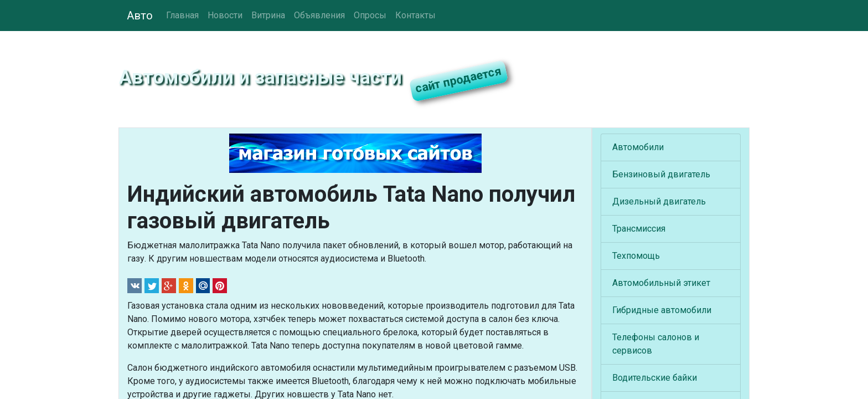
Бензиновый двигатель (661, 174)
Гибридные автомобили (662, 310)
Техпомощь (636, 256)
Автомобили (638, 147)
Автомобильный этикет (661, 283)
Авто (140, 16)
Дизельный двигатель (659, 201)
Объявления (319, 15)
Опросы (370, 15)
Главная (182, 15)
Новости (225, 15)
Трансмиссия (639, 229)
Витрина (268, 15)
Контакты (415, 15)
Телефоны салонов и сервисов (656, 344)
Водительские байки (655, 378)
